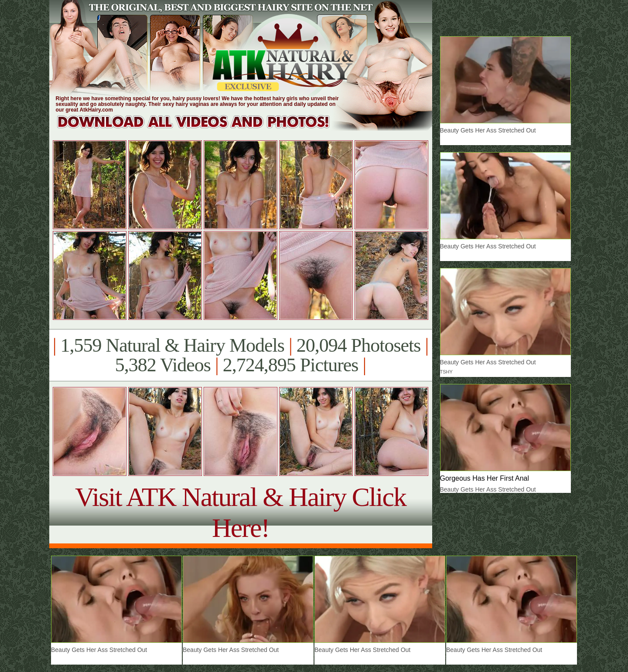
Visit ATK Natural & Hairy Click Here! (241, 512)
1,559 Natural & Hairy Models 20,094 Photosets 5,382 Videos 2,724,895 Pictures (241, 355)
